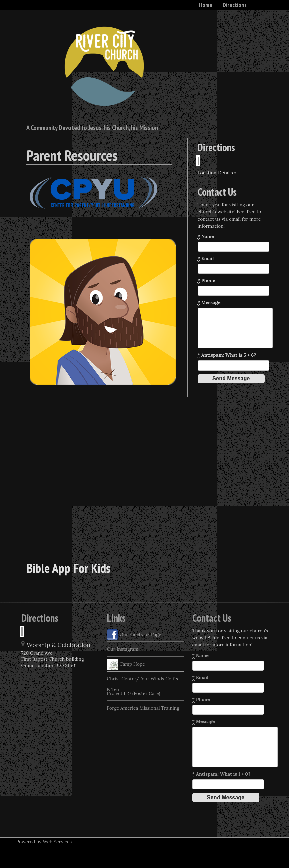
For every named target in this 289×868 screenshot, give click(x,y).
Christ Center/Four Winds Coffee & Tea (143, 681)
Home (206, 5)
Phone (207, 280)
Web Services (57, 842)
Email (206, 258)
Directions (235, 5)
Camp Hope (126, 664)
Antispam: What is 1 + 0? (222, 774)
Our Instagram (123, 649)
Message (209, 303)
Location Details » (217, 173)
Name (206, 236)
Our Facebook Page (134, 635)
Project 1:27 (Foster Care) (134, 693)
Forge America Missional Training (143, 708)
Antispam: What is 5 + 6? (227, 355)
